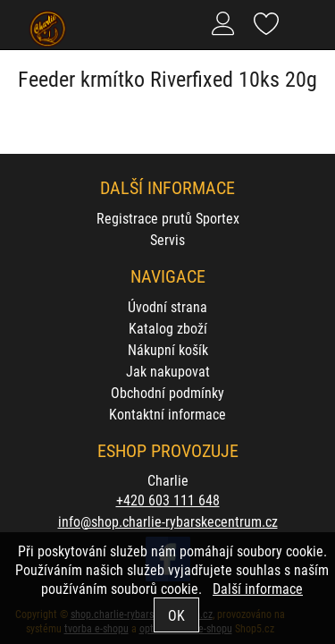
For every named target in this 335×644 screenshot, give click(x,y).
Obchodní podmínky (167, 392)
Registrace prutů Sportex (168, 218)
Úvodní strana (167, 306)
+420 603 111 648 (168, 500)
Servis (167, 239)
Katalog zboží (168, 328)
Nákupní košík (168, 349)
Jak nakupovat (168, 371)
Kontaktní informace (167, 414)
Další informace (258, 588)
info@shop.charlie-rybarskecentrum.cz (168, 521)
